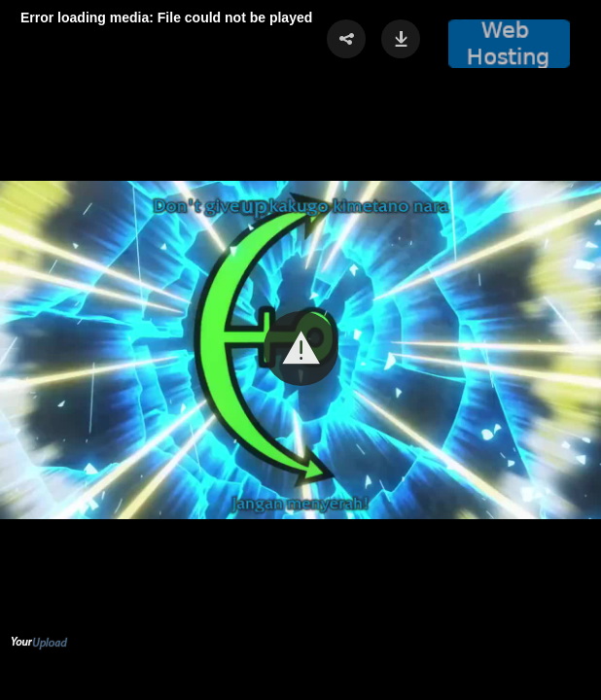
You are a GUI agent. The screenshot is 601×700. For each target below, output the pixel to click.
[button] (301, 349)
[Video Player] (300, 350)
